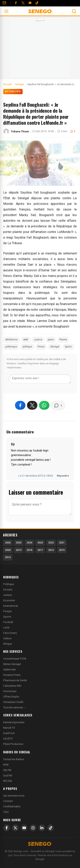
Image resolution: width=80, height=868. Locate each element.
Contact (8, 801)
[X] (15, 828)
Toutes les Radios (14, 759)
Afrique (7, 644)
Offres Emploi (11, 697)
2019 (19, 550)
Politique (8, 584)
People (7, 611)
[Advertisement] (40, 49)
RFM (6, 765)
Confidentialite (12, 806)
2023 (40, 543)
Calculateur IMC (12, 686)
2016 (51, 550)
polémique (11, 347)
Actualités (13, 91)
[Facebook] (16, 3)
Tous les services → (15, 707)
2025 (19, 543)
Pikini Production (13, 744)
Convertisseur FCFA (15, 659)
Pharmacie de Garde (15, 680)
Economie (9, 600)
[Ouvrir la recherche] (74, 11)
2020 (8, 550)
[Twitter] (23, 3)
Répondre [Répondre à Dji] (63, 476)
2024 (29, 543)
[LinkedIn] (42, 828)
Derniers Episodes (14, 722)
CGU (6, 812)
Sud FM (8, 776)
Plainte (63, 340)
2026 (8, 543)
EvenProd (9, 733)
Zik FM (7, 770)
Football (8, 622)
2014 (8, 557)
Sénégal (55, 347)
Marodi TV (9, 728)
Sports (68, 347)
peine (51, 340)
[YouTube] (30, 3)
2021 (62, 543)
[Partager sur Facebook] (20, 405)
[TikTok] (51, 828)
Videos (7, 638)
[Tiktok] (37, 3)
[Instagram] (33, 828)
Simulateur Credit (13, 702)
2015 (62, 550)
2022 (51, 543)
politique (27, 347)
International (10, 606)
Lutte (6, 628)
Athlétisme (11, 340)
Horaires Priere (12, 675)
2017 (40, 550)
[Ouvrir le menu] (6, 11)
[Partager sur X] (32, 405)
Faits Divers (10, 633)
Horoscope (10, 691)
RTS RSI (8, 781)
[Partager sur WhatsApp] (44, 405)
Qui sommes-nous (14, 796)
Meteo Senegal (12, 664)
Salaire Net (9, 669)
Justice (38, 340)
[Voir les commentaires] (58, 405)
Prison (41, 347)
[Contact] (4, 3)
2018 (29, 550)
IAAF (26, 340)
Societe (8, 590)
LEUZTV (8, 739)
